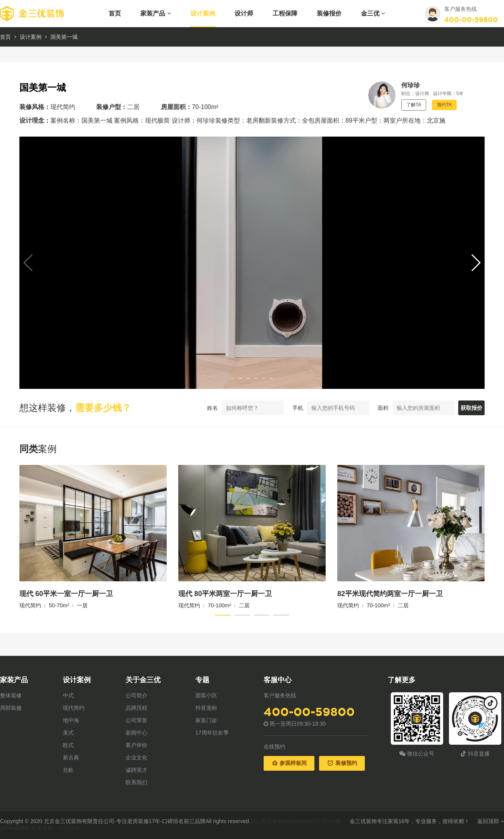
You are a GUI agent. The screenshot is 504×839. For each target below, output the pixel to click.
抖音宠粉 (206, 708)
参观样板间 (289, 763)
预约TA (444, 105)
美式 (68, 733)
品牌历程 (136, 708)
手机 (279, 408)
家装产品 (155, 13)
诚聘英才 (136, 770)
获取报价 (462, 408)
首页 (115, 13)
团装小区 (206, 695)
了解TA (414, 105)
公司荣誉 (136, 720)
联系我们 (136, 782)
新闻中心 (136, 733)
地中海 (71, 720)
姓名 (194, 408)
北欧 (68, 770)
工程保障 (285, 13)
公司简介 (136, 695)
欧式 (68, 745)
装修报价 (329, 13)
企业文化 (136, 758)
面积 (364, 408)
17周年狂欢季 (212, 733)
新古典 (71, 758)
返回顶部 (491, 821)
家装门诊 (206, 720)
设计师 (244, 13)
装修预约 (342, 763)
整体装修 (11, 695)
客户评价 (136, 745)
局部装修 (11, 708)
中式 (68, 695)
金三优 (373, 13)
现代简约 (74, 708)
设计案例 (203, 13)
